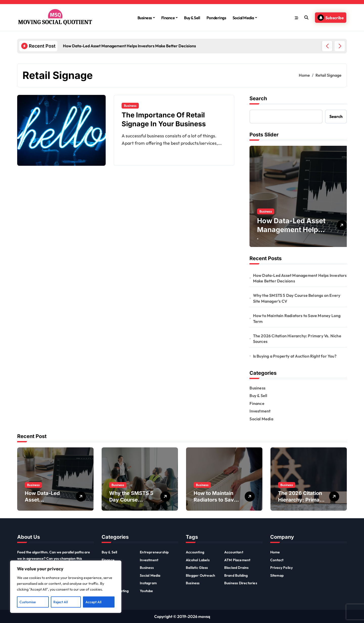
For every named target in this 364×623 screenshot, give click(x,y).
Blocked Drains (236, 568)
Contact (277, 560)
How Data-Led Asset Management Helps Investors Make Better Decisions (300, 278)
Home (275, 552)
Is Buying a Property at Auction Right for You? (295, 356)
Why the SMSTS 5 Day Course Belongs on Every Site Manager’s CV (297, 298)
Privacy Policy (282, 568)
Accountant (234, 552)
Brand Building (236, 575)
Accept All (93, 602)
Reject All (61, 602)
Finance (170, 18)
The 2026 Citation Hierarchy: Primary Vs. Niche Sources (297, 339)
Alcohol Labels (198, 560)
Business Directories (241, 583)
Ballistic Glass (197, 568)
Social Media (245, 18)
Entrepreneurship (154, 552)
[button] (340, 46)
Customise (28, 602)
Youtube (146, 591)
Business (146, 18)
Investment (260, 411)
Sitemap (277, 575)
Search (258, 98)
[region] (66, 587)
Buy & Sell (192, 18)
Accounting (195, 552)
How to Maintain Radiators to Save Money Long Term (297, 318)
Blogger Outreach (200, 575)
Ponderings (216, 18)
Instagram (148, 583)
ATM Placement (237, 560)
